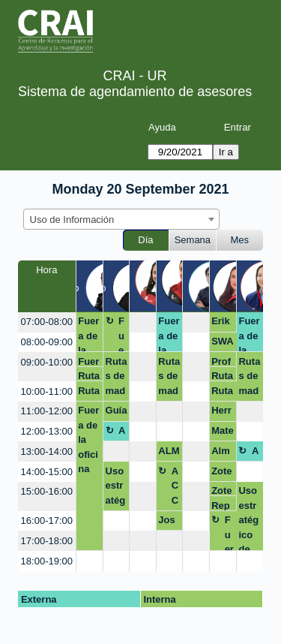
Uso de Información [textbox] (72, 220)
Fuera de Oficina (123, 334)
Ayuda (162, 127)
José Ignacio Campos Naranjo (169, 522)
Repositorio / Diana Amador (222, 506)
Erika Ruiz (221, 324)
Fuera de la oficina (88, 334)
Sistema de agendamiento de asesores (135, 92)
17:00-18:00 (47, 541)
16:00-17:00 (47, 521)
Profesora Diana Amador (222, 361)
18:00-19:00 (47, 561)
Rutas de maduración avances (169, 379)
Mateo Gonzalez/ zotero (223, 433)
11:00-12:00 (47, 411)
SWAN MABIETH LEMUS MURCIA (223, 344)
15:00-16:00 (47, 491)
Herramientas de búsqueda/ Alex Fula (223, 413)
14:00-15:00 (47, 472)
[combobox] (121, 219)
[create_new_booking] (142, 322)
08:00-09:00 (47, 342)
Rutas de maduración (89, 376)
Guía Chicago (117, 413)
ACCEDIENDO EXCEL (175, 488)
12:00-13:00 (47, 431)
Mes (240, 240)
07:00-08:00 (47, 322)
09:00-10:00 (47, 362)
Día (145, 240)
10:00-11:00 (47, 391)
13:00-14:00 (47, 451)
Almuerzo (123, 433)
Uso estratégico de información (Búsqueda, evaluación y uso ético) (117, 488)
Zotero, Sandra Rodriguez (221, 474)
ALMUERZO (169, 453)
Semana (193, 240)
